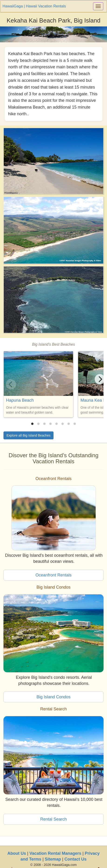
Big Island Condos (53, 697)
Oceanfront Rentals (53, 575)
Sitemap (53, 859)
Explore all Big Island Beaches (28, 435)
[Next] (100, 379)
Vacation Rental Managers (55, 853)
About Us (17, 853)
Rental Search (53, 819)
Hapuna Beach (20, 400)
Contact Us (75, 859)
